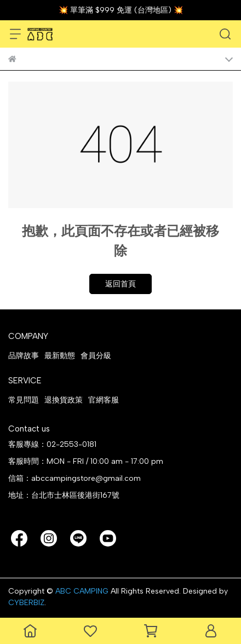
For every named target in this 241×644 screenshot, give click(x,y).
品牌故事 (24, 356)
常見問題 (24, 400)
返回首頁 (120, 284)
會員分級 (96, 356)
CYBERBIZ (26, 603)
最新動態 (60, 356)
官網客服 (104, 400)
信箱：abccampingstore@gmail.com (74, 478)
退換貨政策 (64, 400)
